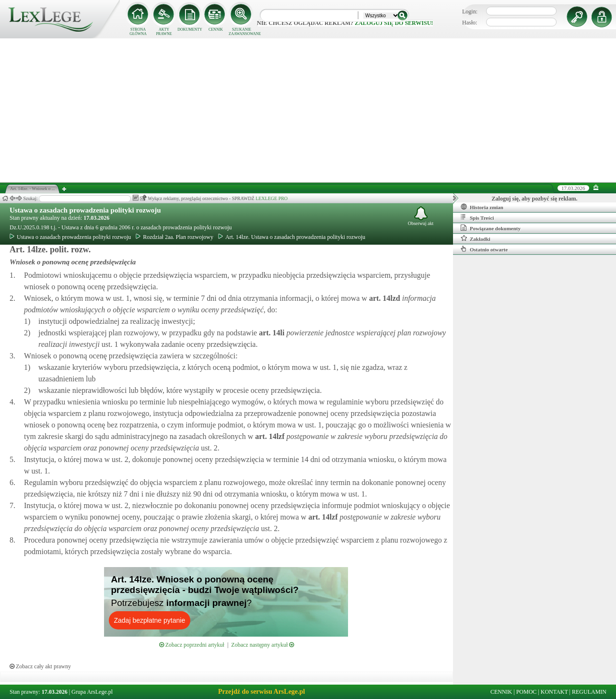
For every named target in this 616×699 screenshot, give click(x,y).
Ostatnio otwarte (484, 249)
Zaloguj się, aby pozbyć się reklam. (535, 199)
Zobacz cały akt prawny (40, 666)
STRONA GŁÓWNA (138, 32)
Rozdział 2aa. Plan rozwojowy (174, 237)
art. (384, 298)
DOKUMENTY (190, 30)
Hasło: (470, 23)
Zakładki (476, 238)
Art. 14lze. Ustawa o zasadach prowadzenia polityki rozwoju (292, 237)
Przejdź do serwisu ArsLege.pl (262, 692)
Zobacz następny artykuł (262, 645)
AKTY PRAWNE (164, 32)
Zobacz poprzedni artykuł (192, 645)
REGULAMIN (589, 692)
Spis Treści (477, 217)
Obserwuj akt (421, 216)
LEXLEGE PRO (272, 198)
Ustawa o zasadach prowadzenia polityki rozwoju (85, 210)
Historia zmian (482, 207)
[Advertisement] (308, 110)
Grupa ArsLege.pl (92, 692)
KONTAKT (554, 692)
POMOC (527, 692)
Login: (470, 12)
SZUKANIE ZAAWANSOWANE (242, 32)
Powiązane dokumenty (491, 228)
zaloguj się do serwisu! (394, 23)
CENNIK (216, 30)
